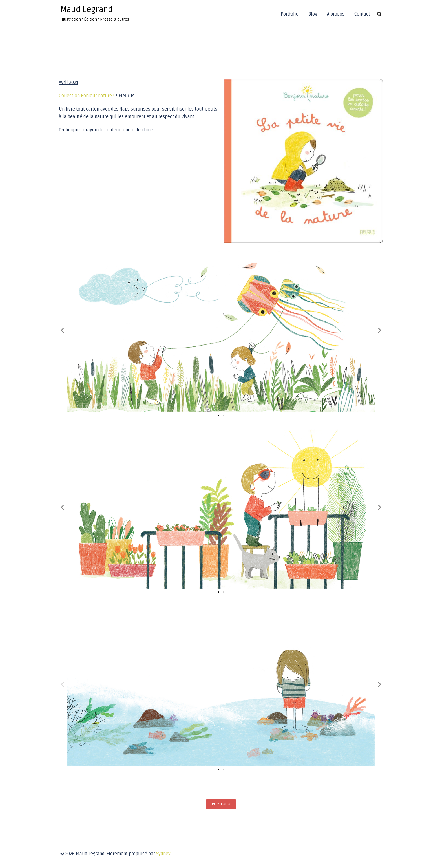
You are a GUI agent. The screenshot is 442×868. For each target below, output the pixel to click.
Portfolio (290, 14)
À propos (336, 14)
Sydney (163, 854)
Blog (313, 14)
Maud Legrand (87, 10)
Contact (362, 14)
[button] (62, 330)
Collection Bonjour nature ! (87, 96)
